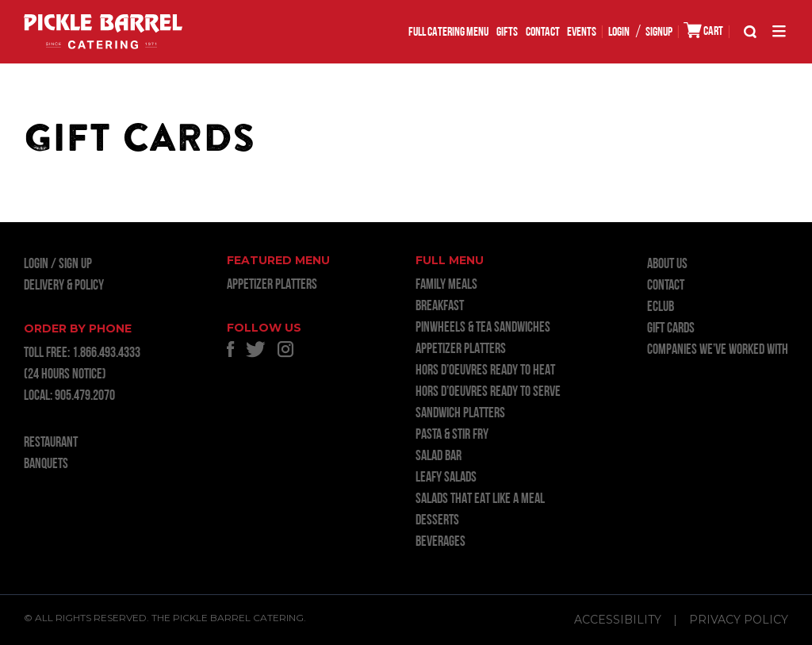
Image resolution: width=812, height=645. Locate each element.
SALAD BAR (439, 457)
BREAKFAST (440, 307)
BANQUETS (46, 465)
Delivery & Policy (64, 286)
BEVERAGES (440, 542)
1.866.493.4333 (106, 353)
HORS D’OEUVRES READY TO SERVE (488, 392)
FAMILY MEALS (446, 285)
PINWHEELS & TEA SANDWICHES (483, 328)
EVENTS (582, 33)
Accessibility (618, 620)
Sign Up (75, 265)
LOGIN (619, 33)
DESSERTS (437, 521)
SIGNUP (659, 33)
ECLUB (661, 307)
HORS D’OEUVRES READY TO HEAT (485, 371)
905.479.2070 (85, 396)
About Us (667, 265)
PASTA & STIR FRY (452, 435)
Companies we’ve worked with (718, 350)
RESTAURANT (51, 443)
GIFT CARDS (671, 329)
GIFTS (507, 33)
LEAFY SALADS (446, 478)
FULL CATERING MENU (448, 33)
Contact (543, 33)
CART (703, 30)
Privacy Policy (739, 620)
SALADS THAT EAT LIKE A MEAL (480, 499)
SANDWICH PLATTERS (460, 414)
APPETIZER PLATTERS (272, 285)
